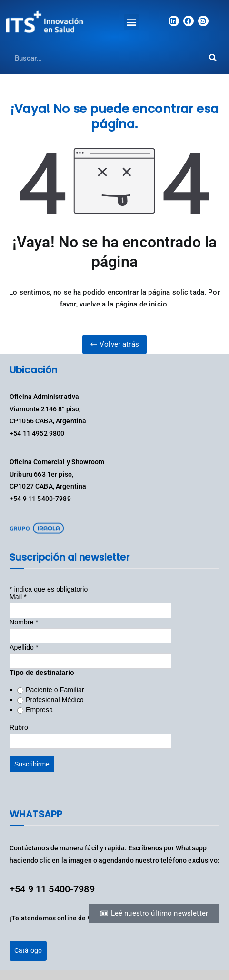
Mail (18, 597)
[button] (132, 22)
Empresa (39, 710)
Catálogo (28, 950)
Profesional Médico (55, 700)
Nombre (24, 622)
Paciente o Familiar (55, 690)
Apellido (24, 647)
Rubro (19, 727)
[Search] (213, 58)
